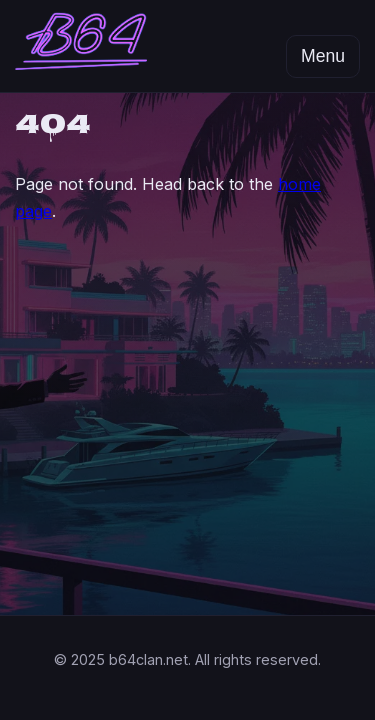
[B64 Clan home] (81, 46)
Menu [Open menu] (323, 56)
